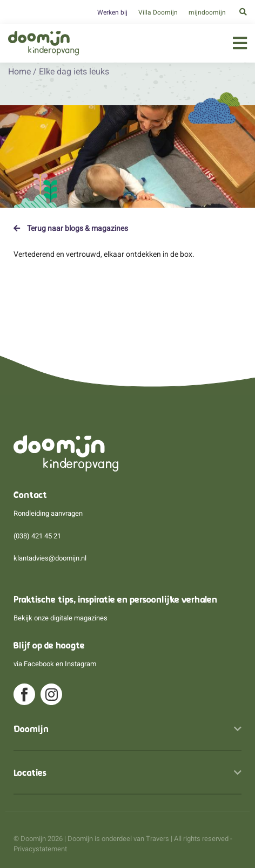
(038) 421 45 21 (37, 536)
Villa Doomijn (158, 12)
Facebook (39, 664)
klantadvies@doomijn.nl (50, 558)
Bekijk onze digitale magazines (61, 618)
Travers (157, 839)
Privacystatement (40, 849)
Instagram (80, 664)
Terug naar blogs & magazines (71, 228)
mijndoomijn (207, 12)
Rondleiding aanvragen (48, 513)
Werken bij (112, 12)
